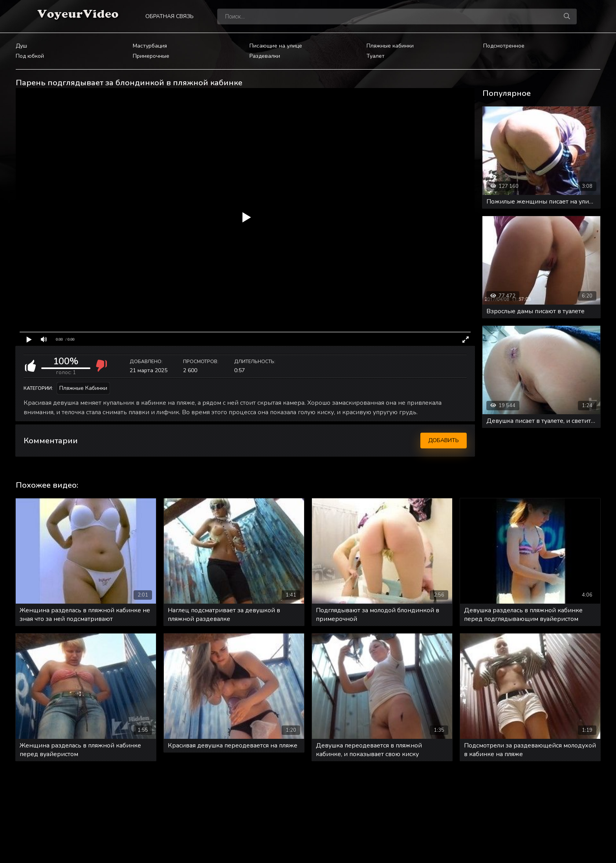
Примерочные (151, 56)
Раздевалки (265, 56)
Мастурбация (150, 46)
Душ (21, 46)
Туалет (376, 56)
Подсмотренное (504, 46)
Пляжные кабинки (390, 46)
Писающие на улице (276, 46)
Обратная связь (170, 16)
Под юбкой (30, 56)
